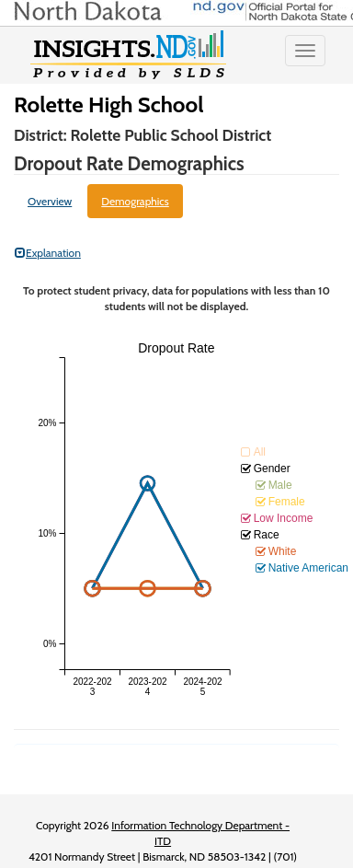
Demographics (135, 201)
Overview (50, 201)
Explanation (48, 253)
